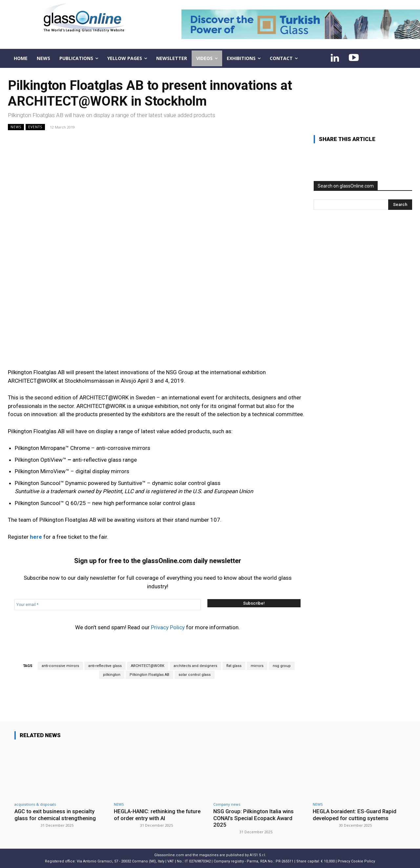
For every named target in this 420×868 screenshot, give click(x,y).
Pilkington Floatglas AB (149, 675)
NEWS (16, 127)
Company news (227, 804)
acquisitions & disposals (35, 804)
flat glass (234, 666)
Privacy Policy (168, 627)
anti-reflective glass (105, 666)
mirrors (257, 666)
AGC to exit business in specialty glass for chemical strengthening (56, 815)
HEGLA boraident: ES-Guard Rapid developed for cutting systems (356, 815)
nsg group (282, 666)
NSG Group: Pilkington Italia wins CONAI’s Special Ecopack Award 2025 (254, 818)
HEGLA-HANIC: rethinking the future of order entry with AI (159, 815)
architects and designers (195, 666)
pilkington (112, 675)
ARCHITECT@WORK (148, 666)
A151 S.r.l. (258, 855)
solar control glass (195, 675)
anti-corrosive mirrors (60, 666)
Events (35, 127)
